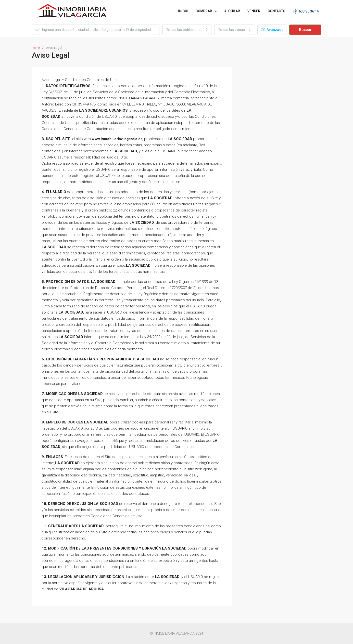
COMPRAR (204, 11)
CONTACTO (277, 11)
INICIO (183, 11)
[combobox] (187, 30)
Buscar (305, 30)
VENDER (254, 11)
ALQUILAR (232, 11)
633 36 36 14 (306, 11)
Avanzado (272, 30)
